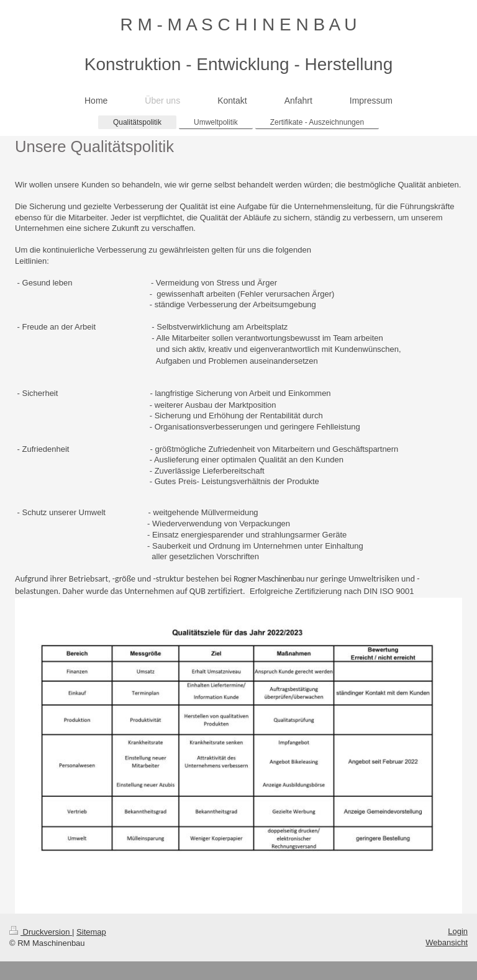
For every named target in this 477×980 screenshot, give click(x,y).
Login (458, 931)
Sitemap (91, 932)
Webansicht (447, 942)
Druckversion (41, 932)
